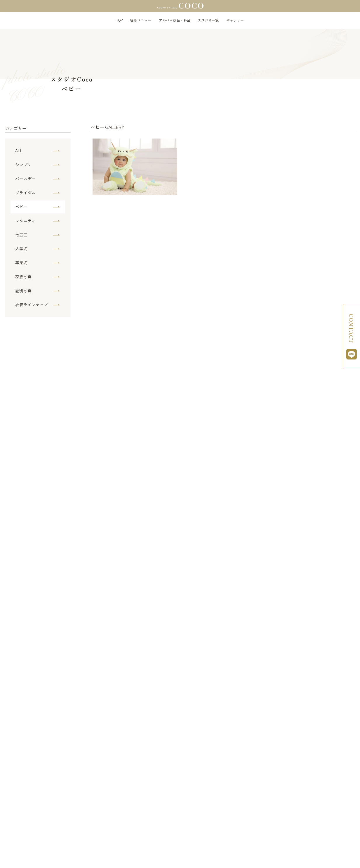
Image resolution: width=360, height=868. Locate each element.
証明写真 (23, 291)
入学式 (21, 248)
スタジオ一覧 (208, 20)
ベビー (21, 207)
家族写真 (23, 276)
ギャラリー (235, 20)
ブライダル (25, 193)
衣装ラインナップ (32, 305)
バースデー (25, 179)
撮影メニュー (141, 20)
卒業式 (21, 262)
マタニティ (25, 221)
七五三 (21, 235)
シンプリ (23, 165)
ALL (19, 151)
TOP (119, 20)
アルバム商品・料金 (175, 20)
